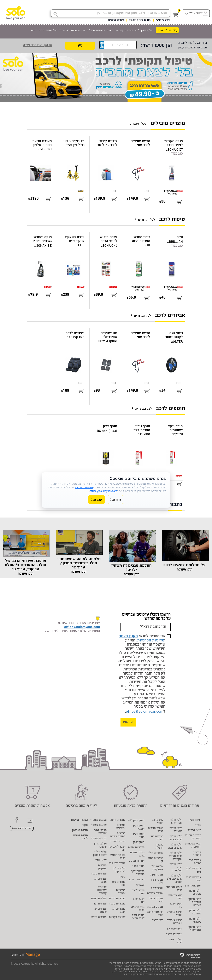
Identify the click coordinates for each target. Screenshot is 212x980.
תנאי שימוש (194, 830)
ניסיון (122, 877)
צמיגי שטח (157, 888)
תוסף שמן (139, 842)
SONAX (140, 886)
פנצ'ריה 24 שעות (101, 911)
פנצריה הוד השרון (157, 838)
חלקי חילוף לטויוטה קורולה (195, 903)
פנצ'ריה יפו (100, 904)
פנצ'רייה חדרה (117, 899)
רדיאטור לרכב (136, 880)
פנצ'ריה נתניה (99, 874)
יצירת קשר (195, 820)
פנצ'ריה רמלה (99, 899)
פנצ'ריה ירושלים (121, 827)
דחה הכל (116, 499)
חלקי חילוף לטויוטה (195, 912)
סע (80, 46)
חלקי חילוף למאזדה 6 (176, 822)
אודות (198, 825)
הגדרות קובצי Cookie (22, 829)
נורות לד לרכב (174, 935)
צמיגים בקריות (117, 917)
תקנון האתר (128, 637)
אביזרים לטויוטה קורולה (102, 891)
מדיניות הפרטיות (151, 641)
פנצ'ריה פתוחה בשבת (118, 835)
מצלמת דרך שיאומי (100, 845)
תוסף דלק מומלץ (139, 827)
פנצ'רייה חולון (155, 853)
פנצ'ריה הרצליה (159, 847)
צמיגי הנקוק (157, 875)
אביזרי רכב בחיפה (195, 862)
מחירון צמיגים (137, 861)
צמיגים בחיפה (99, 839)
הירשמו (128, 722)
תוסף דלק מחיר (139, 836)
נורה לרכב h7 (175, 929)
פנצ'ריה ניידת (99, 917)
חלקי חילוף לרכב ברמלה (175, 847)
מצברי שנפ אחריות (100, 832)
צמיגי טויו (101, 861)
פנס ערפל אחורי (158, 822)
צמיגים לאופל (99, 825)
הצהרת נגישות (79, 820)
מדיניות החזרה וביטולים (193, 837)
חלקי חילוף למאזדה (176, 830)
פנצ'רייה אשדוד (121, 892)
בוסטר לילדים (118, 842)
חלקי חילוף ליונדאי (195, 921)
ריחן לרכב (158, 921)
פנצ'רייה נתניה (117, 904)
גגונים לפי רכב (117, 864)
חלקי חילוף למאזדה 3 (195, 929)
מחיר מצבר (138, 866)
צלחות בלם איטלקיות (157, 868)
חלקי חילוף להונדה (195, 893)
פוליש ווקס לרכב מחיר (138, 917)
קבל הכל (96, 499)
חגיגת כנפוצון (80, 830)
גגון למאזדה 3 (193, 886)
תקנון (85, 825)
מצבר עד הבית (136, 848)
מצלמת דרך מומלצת (138, 873)
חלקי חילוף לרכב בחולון (100, 854)
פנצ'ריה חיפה (118, 820)
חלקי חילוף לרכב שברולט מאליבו (175, 879)
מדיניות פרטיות (197, 854)
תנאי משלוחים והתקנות (193, 845)
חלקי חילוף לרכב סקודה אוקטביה (175, 856)
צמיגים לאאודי (98, 820)
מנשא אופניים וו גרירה (175, 922)
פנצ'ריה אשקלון (102, 867)
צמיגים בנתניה (155, 907)
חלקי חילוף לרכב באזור (176, 838)
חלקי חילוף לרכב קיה (119, 870)
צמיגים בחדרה (155, 894)
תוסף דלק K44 (136, 821)
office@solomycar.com (145, 712)
